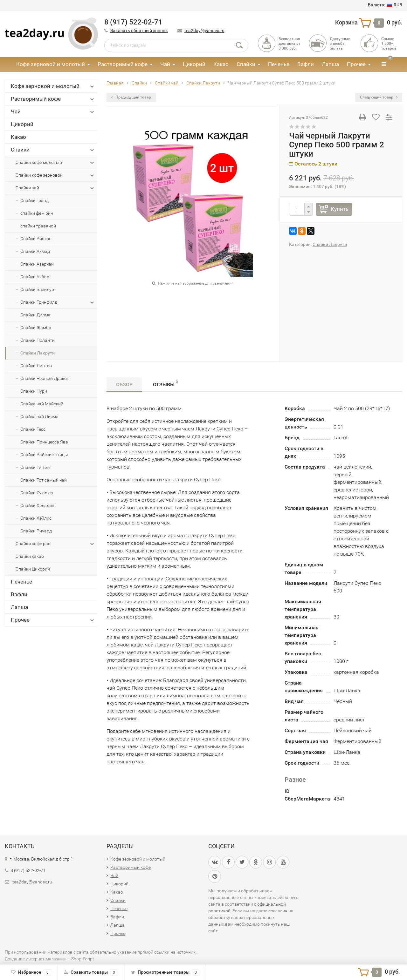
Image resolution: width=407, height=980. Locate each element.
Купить (340, 209)
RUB (385, 5)
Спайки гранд (34, 200)
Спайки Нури (34, 391)
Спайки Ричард (36, 531)
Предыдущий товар (131, 97)
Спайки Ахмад (35, 251)
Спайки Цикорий (33, 569)
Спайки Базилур (37, 289)
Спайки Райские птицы (44, 455)
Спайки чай (55, 188)
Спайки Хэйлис (36, 518)
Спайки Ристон (36, 239)
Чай (165, 64)
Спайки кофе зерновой (55, 175)
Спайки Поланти (38, 340)
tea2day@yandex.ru (204, 30)
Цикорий (194, 64)
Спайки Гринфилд (58, 302)
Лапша (330, 64)
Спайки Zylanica (37, 493)
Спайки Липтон (36, 366)
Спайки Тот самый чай (44, 480)
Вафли (306, 64)
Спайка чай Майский (42, 404)
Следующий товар (379, 97)
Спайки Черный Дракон (45, 378)
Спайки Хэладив (37, 505)
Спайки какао (30, 556)
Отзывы (165, 384)
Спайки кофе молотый (55, 163)
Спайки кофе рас (55, 544)
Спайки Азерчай (37, 264)
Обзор (124, 385)
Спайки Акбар (35, 277)
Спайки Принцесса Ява (44, 442)
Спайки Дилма (35, 315)
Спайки (246, 64)
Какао (221, 64)
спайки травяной (38, 226)
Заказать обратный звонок (139, 30)
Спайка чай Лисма (39, 416)
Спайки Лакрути (38, 353)
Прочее (356, 64)
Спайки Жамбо (36, 328)
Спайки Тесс (33, 429)
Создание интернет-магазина (35, 959)
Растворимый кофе (123, 64)
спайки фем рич (37, 213)
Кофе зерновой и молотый (51, 64)
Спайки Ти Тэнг (36, 467)
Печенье (279, 64)
